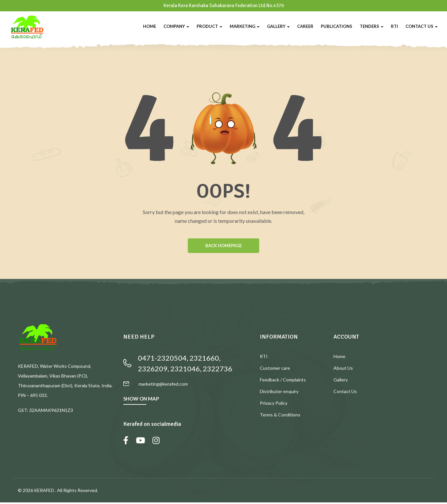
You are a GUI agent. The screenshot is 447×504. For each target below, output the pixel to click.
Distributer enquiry (279, 393)
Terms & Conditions (280, 416)
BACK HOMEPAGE (223, 246)
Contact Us (422, 26)
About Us (343, 370)
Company (176, 26)
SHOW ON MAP (141, 400)
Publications (337, 26)
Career (305, 26)
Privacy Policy (274, 405)
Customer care (275, 370)
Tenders (372, 26)
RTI (394, 26)
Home (150, 26)
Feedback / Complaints (283, 381)
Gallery (278, 26)
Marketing (245, 26)
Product (209, 26)
